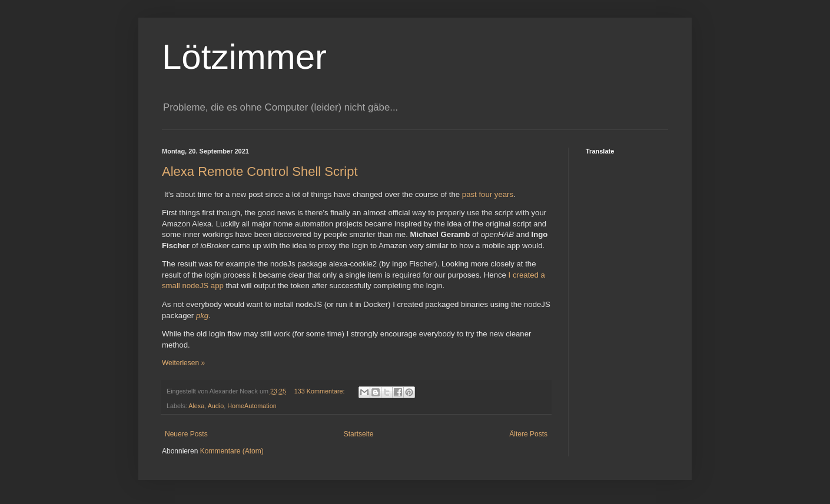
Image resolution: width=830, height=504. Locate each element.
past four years (488, 194)
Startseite (359, 434)
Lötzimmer (244, 57)
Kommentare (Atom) (232, 451)
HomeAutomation (252, 406)
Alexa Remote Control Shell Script (260, 171)
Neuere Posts (186, 434)
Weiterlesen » (183, 363)
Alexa (196, 406)
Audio (216, 406)
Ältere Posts (528, 434)
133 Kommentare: (321, 391)
